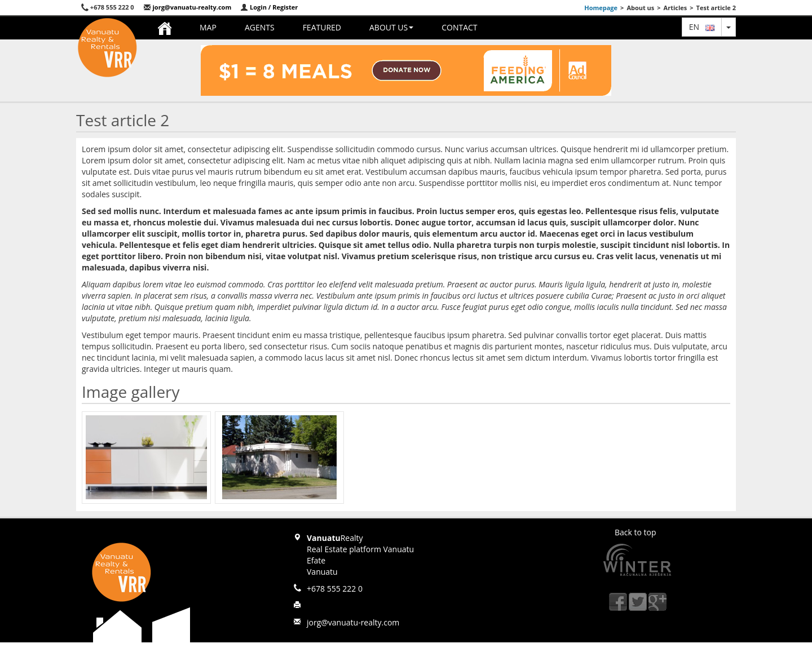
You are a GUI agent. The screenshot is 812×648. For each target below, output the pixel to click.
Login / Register (269, 7)
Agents (260, 27)
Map (208, 27)
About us (391, 27)
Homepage (601, 8)
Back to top (636, 532)
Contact (459, 27)
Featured (322, 27)
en (702, 27)
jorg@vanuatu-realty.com (187, 7)
